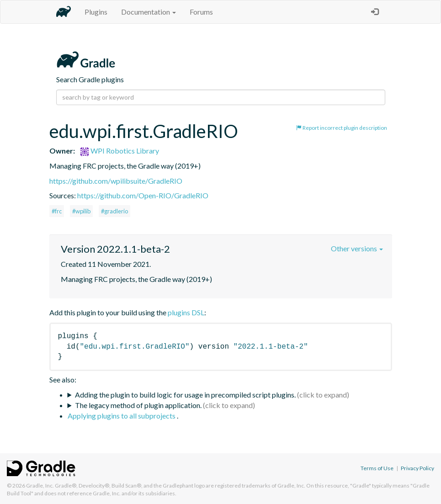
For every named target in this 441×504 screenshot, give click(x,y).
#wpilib (81, 211)
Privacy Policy (417, 468)
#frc (57, 211)
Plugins (96, 12)
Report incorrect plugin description (342, 128)
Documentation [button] (149, 12)
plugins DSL (186, 312)
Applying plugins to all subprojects (122, 416)
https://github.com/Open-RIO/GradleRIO (143, 195)
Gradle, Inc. (40, 485)
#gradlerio (114, 211)
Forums (201, 12)
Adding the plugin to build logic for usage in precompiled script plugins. (185, 395)
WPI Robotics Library (120, 151)
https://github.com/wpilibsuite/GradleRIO (116, 181)
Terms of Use (377, 468)
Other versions (357, 248)
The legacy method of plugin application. (138, 405)
